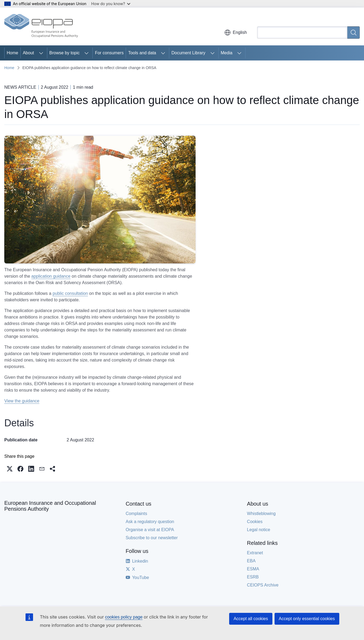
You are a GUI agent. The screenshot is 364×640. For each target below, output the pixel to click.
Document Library (188, 53)
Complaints (136, 514)
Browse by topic (65, 53)
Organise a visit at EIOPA (150, 530)
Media (227, 53)
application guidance (51, 276)
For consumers (109, 53)
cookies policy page (124, 617)
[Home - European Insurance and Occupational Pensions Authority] (41, 26)
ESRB (253, 577)
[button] (10, 469)
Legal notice (258, 530)
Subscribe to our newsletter (152, 538)
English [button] (236, 33)
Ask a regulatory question (150, 522)
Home (12, 53)
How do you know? (111, 4)
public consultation (70, 293)
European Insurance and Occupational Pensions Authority (50, 506)
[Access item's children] (41, 53)
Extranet (255, 553)
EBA (251, 561)
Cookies (255, 522)
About (28, 53)
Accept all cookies (251, 619)
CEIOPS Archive (263, 585)
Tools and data (142, 53)
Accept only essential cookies (307, 619)
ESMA (253, 569)
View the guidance (22, 401)
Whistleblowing (261, 514)
